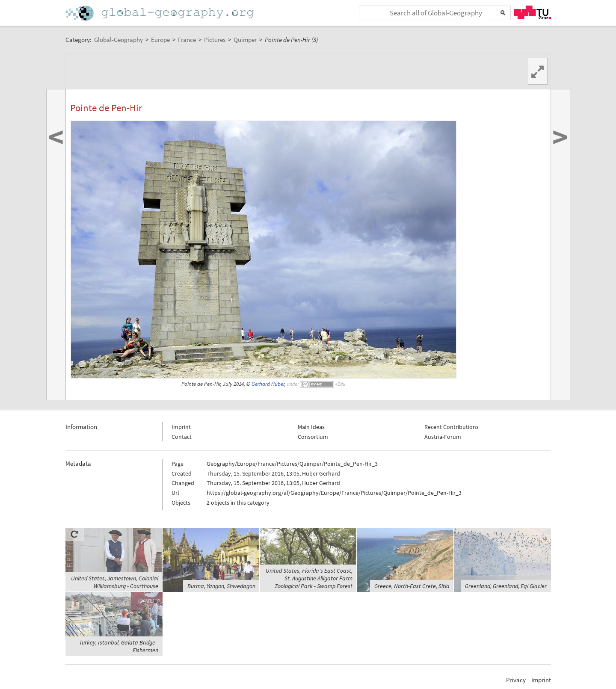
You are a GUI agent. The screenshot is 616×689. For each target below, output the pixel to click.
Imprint (181, 427)
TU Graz (533, 12)
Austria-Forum (443, 437)
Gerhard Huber (268, 384)
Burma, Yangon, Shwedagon (221, 586)
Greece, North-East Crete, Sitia (412, 586)
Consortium (313, 437)
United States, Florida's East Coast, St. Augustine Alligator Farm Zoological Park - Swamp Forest (309, 578)
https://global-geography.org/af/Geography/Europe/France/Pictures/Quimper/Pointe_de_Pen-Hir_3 (334, 493)
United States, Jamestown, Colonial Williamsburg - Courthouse (115, 582)
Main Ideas (311, 427)
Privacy (516, 680)
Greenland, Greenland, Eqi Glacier (506, 586)
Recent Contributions (452, 427)
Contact (182, 437)
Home (160, 13)
